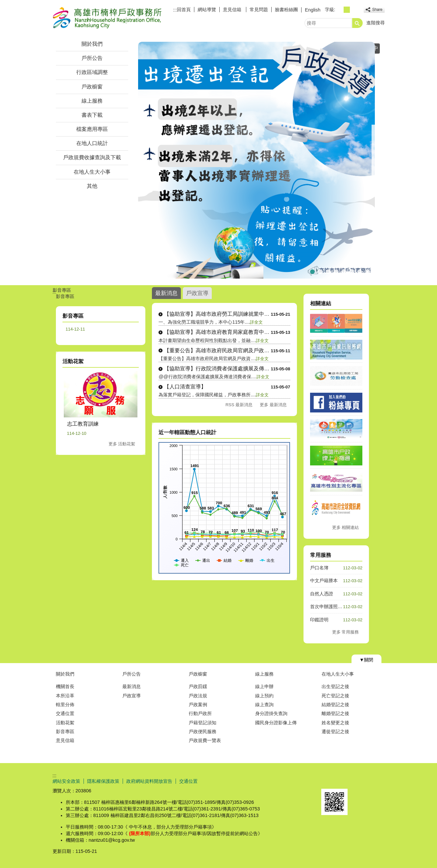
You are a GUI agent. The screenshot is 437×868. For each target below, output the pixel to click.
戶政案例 (198, 705)
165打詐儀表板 (336, 271)
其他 (92, 186)
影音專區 (65, 732)
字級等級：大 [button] (354, 10)
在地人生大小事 (92, 172)
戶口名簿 (319, 568)
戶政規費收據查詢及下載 (92, 157)
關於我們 (92, 44)
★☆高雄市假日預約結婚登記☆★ (360, 271)
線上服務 (92, 101)
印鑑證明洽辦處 (368, 271)
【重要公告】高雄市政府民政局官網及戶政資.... (217, 350)
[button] (357, 23)
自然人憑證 (322, 594)
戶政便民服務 (203, 732)
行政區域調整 (92, 72)
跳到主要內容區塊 (3, 3)
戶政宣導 (132, 696)
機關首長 (65, 686)
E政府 (328, 780)
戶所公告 (92, 58)
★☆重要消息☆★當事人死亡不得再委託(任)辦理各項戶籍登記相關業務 (328, 271)
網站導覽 (207, 10)
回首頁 (184, 10)
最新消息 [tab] (166, 293)
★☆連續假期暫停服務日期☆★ (320, 271)
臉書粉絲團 (286, 10)
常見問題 (259, 10)
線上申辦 (264, 686)
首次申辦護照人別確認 (333, 607)
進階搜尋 (376, 23)
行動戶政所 (200, 713)
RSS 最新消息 (239, 405)
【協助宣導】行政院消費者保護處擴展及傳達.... (217, 369)
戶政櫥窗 (92, 87)
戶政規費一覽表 (205, 740)
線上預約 (264, 696)
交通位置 (65, 713)
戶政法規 (198, 696)
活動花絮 (65, 723)
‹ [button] (136, 160)
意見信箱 (233, 10)
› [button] (376, 160)
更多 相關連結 (346, 527)
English (313, 10)
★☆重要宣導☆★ (352, 271)
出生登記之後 (335, 686)
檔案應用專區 (92, 129)
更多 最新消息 (273, 405)
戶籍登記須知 (203, 723)
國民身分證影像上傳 (276, 723)
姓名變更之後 (335, 723)
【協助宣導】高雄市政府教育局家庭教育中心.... (217, 332)
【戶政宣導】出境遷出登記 (312, 271)
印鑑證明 (319, 620)
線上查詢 (264, 705)
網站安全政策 (66, 781)
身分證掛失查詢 (271, 713)
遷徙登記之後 (335, 732)
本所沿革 (65, 696)
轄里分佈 (65, 705)
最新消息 (132, 686)
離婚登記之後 (335, 713)
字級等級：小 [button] (340, 10)
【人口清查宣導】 (185, 387)
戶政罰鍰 (198, 686)
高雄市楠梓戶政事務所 (108, 18)
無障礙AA (361, 781)
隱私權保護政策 (103, 781)
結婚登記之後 (335, 705)
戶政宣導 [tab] (197, 293)
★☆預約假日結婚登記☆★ (344, 271)
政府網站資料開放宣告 (149, 781)
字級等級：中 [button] (347, 10)
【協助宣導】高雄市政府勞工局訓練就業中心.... (217, 314)
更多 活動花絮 (122, 444)
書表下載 (92, 115)
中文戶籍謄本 (324, 581)
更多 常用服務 (346, 632)
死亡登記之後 (335, 696)
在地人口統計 (92, 143)
